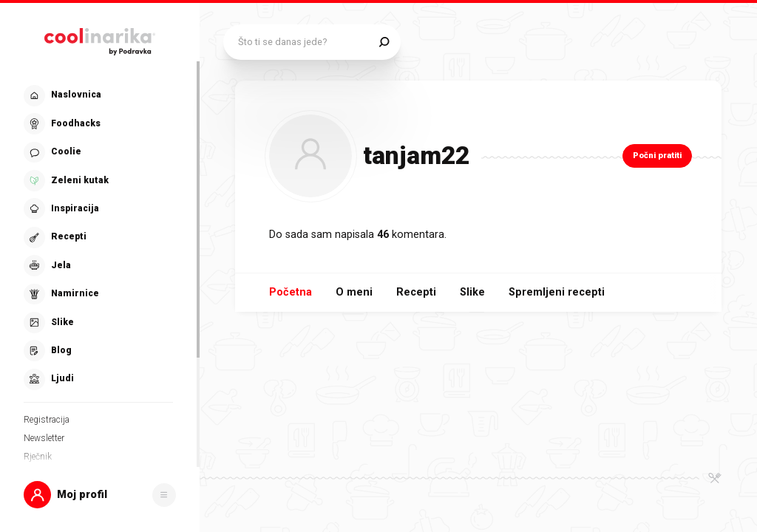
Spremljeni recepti (557, 292)
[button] (100, 495)
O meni (354, 292)
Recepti (416, 292)
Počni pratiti (657, 156)
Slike (472, 292)
